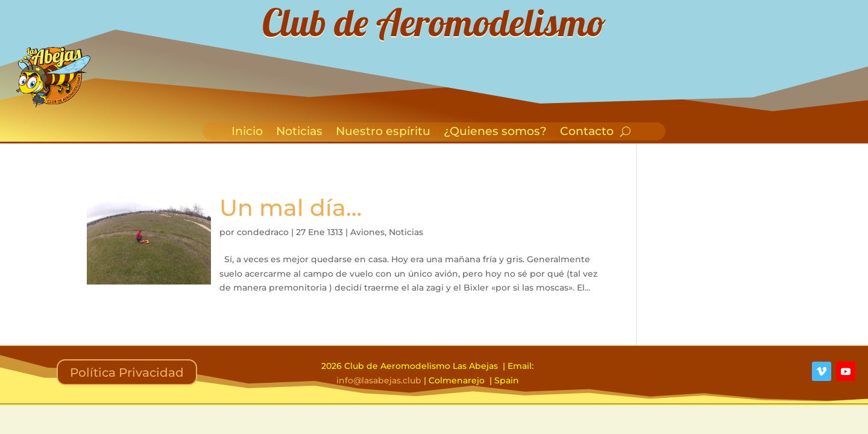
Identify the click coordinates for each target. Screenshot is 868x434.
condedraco (263, 232)
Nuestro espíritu (383, 133)
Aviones (367, 232)
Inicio (247, 133)
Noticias (299, 133)
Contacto (587, 133)
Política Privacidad (127, 373)
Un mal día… (291, 208)
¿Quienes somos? (495, 133)
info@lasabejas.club (379, 380)
